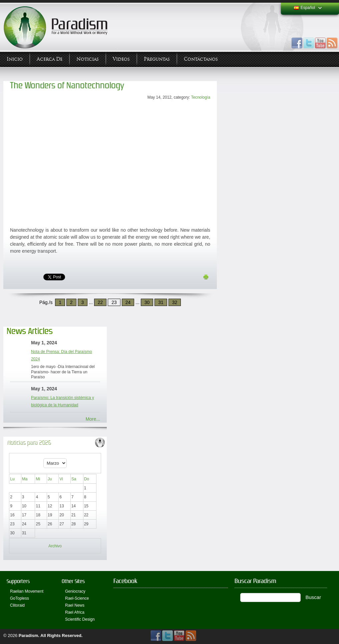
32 (175, 302)
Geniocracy (75, 591)
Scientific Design (80, 619)
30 (147, 302)
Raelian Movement (27, 591)
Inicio (15, 59)
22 (100, 302)
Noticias (88, 59)
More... (93, 419)
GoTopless (20, 598)
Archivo (55, 546)
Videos (121, 59)
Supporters (18, 581)
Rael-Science (77, 598)
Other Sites (73, 581)
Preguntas (157, 59)
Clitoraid (17, 605)
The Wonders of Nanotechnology (67, 85)
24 (128, 302)
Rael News (75, 605)
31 (161, 302)
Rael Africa (75, 612)
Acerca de (50, 59)
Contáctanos (201, 59)
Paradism (29, 635)
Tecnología (201, 97)
